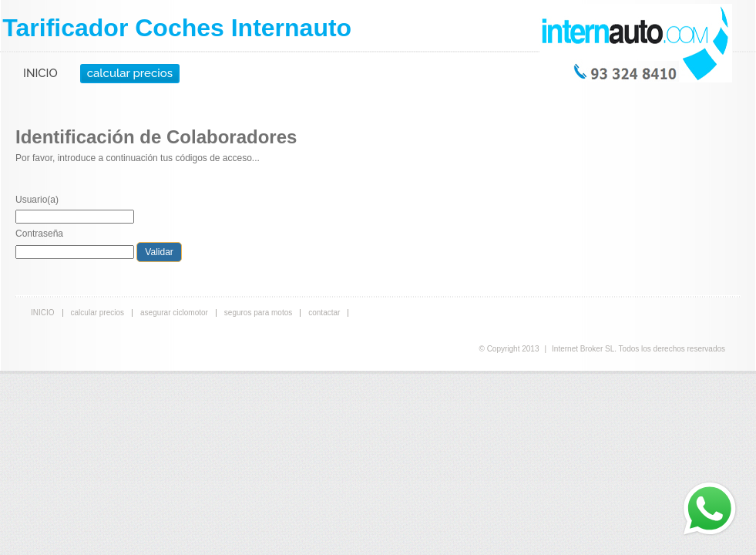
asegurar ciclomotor (174, 313)
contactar (324, 313)
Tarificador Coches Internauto (177, 28)
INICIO (40, 73)
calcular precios (130, 73)
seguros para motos (258, 313)
